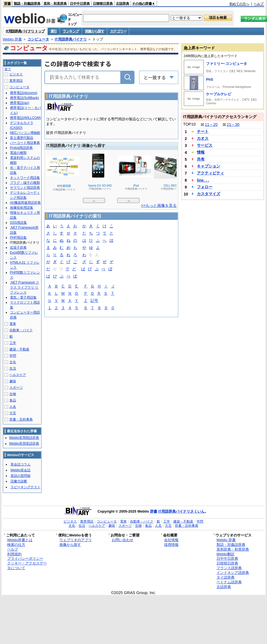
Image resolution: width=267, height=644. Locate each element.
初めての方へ (239, 4)
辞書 (7, 4)
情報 (201, 152)
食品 (13, 400)
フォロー (205, 187)
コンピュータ (38, 39)
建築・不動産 (19, 349)
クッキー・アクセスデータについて (27, 566)
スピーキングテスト (26, 487)
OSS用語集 (18, 223)
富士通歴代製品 (22, 138)
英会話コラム (21, 464)
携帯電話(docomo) (24, 93)
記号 (94, 301)
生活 (13, 368)
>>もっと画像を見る (159, 205)
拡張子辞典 (18, 248)
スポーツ (16, 388)
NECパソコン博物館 (25, 133)
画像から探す (95, 31)
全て (8, 69)
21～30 (233, 124)
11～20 (211, 124)
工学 (13, 343)
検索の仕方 (16, 545)
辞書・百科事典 (21, 419)
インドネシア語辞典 (233, 573)
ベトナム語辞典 (229, 582)
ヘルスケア (18, 375)
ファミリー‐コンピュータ (226, 64)
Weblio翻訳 (226, 554)
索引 (54, 31)
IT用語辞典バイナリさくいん (182, 511)
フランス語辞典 (229, 568)
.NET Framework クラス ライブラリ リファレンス (25, 287)
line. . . (203, 180)
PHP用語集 (18, 238)
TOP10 (189, 124)
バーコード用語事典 (25, 143)
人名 (13, 407)
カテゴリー (118, 31)
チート (203, 131)
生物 (13, 394)
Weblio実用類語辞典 (24, 438)
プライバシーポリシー (25, 558)
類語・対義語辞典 (27, 4)
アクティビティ (210, 173)
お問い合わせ (123, 540)
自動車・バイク (21, 330)
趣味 (13, 381)
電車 (13, 324)
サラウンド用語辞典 (25, 188)
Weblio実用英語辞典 (24, 444)
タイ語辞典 (226, 577)
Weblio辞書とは (20, 540)
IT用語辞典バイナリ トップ (25, 31)
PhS (209, 79)
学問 (13, 356)
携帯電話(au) (20, 103)
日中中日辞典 (80, 4)
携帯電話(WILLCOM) (26, 118)
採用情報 (171, 545)
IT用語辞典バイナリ (71, 39)
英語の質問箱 (21, 476)
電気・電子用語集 (23, 297)
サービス (205, 145)
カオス (203, 138)
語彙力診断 (19, 481)
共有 (201, 159)
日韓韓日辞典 (103, 4)
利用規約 (14, 554)
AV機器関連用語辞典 (25, 203)
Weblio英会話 (21, 470)
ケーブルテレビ (219, 94)
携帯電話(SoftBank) (25, 98)
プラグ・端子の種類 (25, 183)
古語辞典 (123, 4)
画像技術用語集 (22, 208)
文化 (13, 362)
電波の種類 (18, 153)
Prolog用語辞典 (21, 148)
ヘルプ (259, 4)
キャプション (208, 166)
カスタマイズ (208, 194)
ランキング (71, 31)
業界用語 (16, 81)
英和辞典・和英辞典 (233, 549)
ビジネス (16, 74)
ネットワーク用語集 (25, 178)
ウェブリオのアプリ (76, 540)
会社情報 (171, 540)
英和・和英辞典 (55, 4)
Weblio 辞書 (12, 39)
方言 (13, 413)
